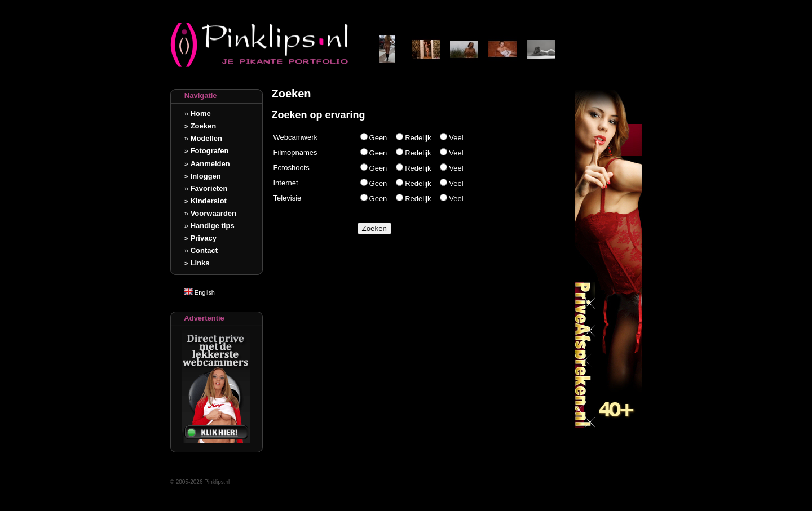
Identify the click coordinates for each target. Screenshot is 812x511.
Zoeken (204, 126)
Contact (204, 250)
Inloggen (206, 176)
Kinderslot (209, 201)
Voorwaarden (213, 213)
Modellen (206, 138)
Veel (456, 138)
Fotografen (210, 151)
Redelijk (418, 138)
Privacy (204, 238)
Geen (378, 138)
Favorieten (209, 188)
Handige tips (213, 226)
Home (201, 114)
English (200, 292)
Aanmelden (210, 164)
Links (200, 263)
